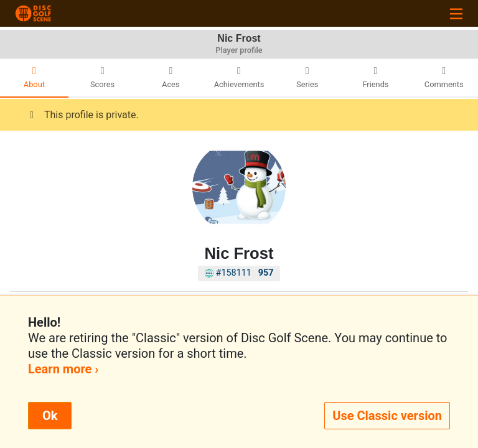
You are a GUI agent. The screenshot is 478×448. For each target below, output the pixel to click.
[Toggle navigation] (456, 13)
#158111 (239, 273)
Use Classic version (387, 416)
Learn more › (63, 369)
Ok (50, 416)
